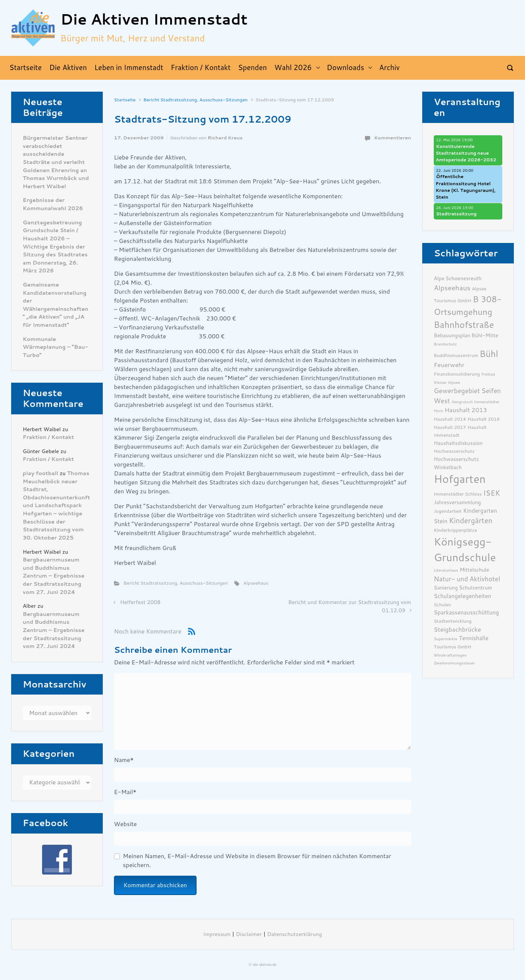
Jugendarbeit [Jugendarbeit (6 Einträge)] (448, 511)
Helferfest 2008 (141, 602)
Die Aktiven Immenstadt (154, 20)
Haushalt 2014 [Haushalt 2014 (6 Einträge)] (450, 419)
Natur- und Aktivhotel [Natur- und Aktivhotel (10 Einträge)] (467, 579)
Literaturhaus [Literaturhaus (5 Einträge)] (446, 570)
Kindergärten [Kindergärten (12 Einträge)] (471, 521)
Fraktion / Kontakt (48, 437)
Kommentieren (393, 138)
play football (40, 473)
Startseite (125, 100)
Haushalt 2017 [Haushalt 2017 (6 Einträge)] (450, 427)
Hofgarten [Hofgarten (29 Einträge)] (460, 479)
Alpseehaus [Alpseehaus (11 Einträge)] (452, 288)
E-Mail (125, 792)
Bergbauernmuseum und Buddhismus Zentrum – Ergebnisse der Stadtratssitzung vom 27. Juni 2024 (54, 576)
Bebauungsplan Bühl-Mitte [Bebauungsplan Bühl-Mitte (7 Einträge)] (466, 335)
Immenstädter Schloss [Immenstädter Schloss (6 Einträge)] (458, 494)
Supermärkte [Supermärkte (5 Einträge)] (446, 639)
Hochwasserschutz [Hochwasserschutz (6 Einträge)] (454, 451)
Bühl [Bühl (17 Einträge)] (489, 354)
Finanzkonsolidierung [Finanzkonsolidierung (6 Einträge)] (457, 374)
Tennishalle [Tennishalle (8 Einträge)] (473, 638)
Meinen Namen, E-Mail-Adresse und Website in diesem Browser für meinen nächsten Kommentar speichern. (257, 861)
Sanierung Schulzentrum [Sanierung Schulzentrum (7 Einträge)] (463, 588)
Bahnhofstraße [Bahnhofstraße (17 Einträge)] (464, 325)
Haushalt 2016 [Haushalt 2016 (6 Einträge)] (484, 419)
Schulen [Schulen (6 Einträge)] (442, 605)
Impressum (217, 934)
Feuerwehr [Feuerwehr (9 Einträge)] (449, 365)
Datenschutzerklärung (295, 934)
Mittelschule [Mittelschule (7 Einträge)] (475, 570)
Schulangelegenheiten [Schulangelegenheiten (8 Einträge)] (462, 596)
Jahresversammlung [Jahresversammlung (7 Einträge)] (457, 502)
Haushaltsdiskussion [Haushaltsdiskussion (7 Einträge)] (458, 443)
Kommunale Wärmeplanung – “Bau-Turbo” (55, 347)
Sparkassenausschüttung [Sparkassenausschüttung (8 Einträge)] (466, 613)
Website (125, 824)
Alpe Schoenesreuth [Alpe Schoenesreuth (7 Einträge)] (458, 278)
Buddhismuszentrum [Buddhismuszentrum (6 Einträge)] (456, 355)
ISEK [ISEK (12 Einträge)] (492, 493)
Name (124, 760)
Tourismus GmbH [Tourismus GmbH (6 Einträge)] (453, 647)
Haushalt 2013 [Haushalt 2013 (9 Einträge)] (466, 410)
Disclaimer (249, 934)
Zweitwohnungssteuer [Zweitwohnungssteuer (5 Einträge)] (454, 663)
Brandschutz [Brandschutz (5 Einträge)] (445, 344)
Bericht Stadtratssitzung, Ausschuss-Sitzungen (195, 100)
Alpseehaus (256, 583)
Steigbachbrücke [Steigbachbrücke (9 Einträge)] (457, 630)
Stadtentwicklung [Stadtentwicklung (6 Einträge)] (453, 621)
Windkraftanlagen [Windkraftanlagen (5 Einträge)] (450, 655)
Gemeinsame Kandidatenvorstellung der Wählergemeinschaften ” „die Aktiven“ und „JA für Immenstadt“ (55, 305)
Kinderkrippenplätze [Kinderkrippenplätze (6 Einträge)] (455, 530)
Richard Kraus (225, 138)
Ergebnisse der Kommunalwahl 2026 (53, 204)
